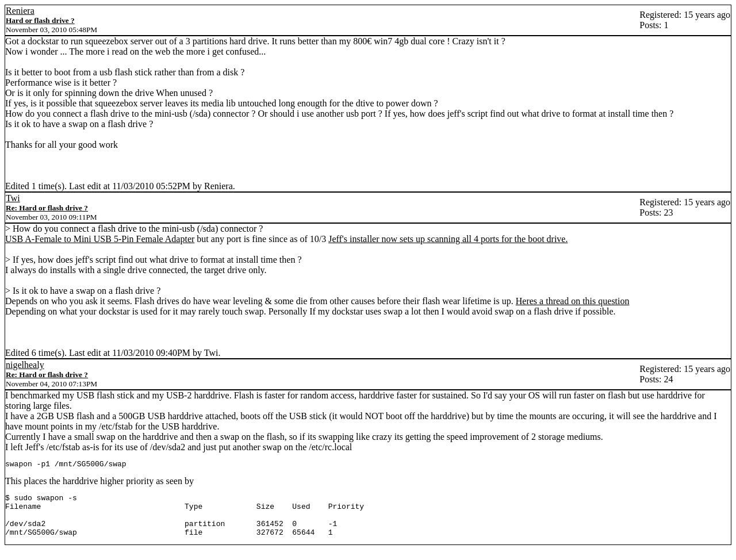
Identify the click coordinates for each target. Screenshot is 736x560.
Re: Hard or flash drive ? (47, 208)
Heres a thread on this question (573, 301)
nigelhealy (25, 365)
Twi (13, 198)
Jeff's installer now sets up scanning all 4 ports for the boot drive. (448, 239)
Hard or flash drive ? (40, 20)
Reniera (20, 11)
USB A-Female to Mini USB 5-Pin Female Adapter (100, 239)
